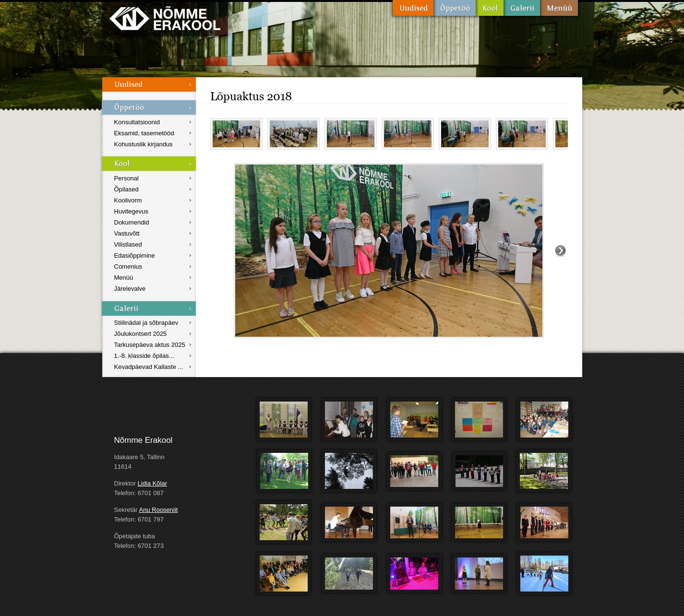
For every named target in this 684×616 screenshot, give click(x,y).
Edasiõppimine (135, 255)
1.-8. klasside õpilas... (144, 356)
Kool (490, 8)
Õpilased (126, 189)
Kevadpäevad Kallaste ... (149, 367)
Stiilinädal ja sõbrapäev (146, 323)
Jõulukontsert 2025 (141, 334)
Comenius (128, 267)
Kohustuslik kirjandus (144, 144)
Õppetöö (455, 8)
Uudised (413, 8)
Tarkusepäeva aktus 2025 (150, 345)
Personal (126, 178)
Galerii (522, 8)
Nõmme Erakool (165, 18)
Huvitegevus (132, 211)
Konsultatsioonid (137, 122)
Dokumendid (132, 222)
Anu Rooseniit (159, 510)
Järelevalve (130, 289)
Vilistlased (128, 244)
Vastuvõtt (127, 233)
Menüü (559, 8)
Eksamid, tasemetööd (144, 133)
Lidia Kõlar (152, 483)
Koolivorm (128, 200)
